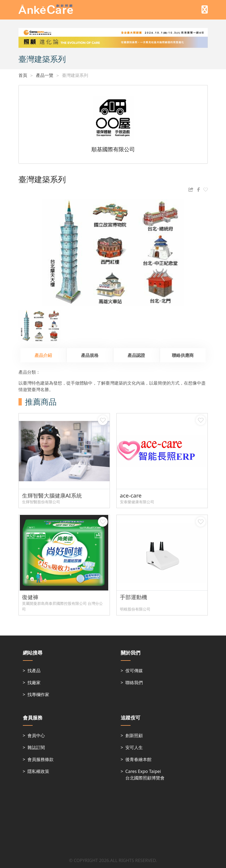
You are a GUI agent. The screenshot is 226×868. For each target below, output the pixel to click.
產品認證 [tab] (136, 355)
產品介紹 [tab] (43, 355)
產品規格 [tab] (90, 355)
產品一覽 (45, 75)
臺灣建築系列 (75, 75)
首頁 (23, 75)
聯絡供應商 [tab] (183, 355)
